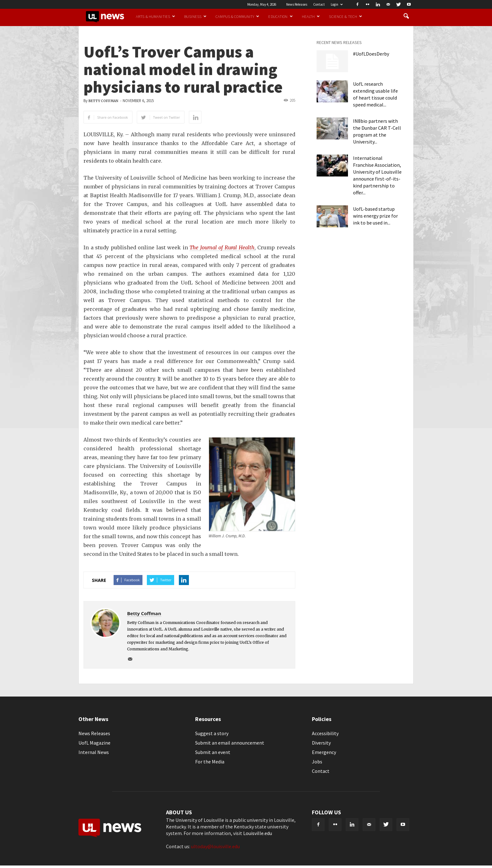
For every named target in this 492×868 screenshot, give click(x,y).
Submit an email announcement (230, 743)
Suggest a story (212, 733)
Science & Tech (345, 16)
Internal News (94, 752)
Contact (319, 4)
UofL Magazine (94, 743)
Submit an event (213, 752)
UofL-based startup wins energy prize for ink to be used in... (375, 216)
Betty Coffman (103, 101)
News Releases (297, 4)
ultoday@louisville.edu (215, 846)
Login (337, 4)
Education (280, 16)
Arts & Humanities (155, 16)
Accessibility (325, 733)
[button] (406, 16)
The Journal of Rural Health (222, 247)
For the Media (210, 762)
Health (311, 16)
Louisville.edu (258, 833)
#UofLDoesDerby (371, 54)
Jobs (317, 762)
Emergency (324, 752)
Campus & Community (237, 16)
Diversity (321, 743)
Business (195, 16)
